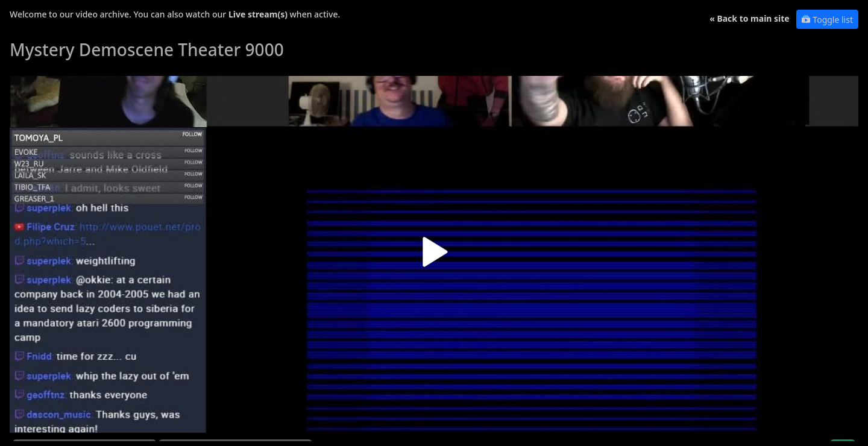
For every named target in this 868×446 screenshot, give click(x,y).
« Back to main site (750, 18)
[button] (434, 256)
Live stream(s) (258, 14)
